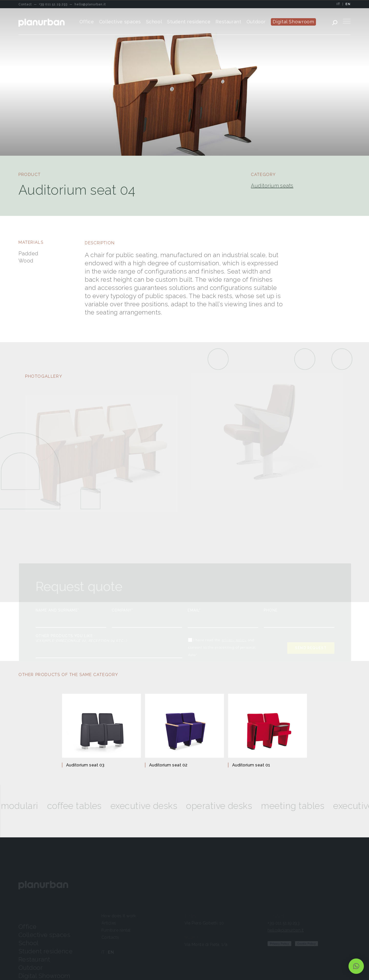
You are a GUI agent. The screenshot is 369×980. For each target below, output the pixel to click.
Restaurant (34, 959)
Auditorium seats (272, 186)
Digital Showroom (44, 976)
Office (28, 927)
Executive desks (158, 806)
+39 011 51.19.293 (284, 923)
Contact (276, 916)
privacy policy (234, 640)
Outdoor (30, 968)
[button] (356, 966)
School (29, 943)
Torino (191, 916)
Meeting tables (307, 806)
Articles (109, 923)
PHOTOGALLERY (44, 376)
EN (348, 4)
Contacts (110, 937)
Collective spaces (44, 935)
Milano (192, 937)
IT (339, 4)
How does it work (119, 916)
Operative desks (233, 806)
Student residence (45, 951)
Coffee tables (89, 806)
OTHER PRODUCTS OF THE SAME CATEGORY (68, 675)
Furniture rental (116, 930)
